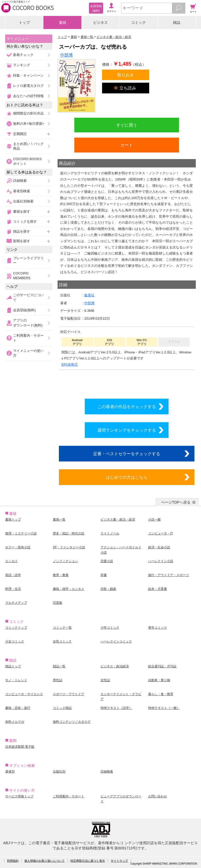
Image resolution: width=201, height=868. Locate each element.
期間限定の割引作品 (28, 113)
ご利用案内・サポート (28, 338)
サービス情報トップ (19, 796)
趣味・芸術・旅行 (18, 708)
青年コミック (158, 628)
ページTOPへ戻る (176, 502)
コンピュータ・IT (161, 533)
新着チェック (23, 55)
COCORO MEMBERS (22, 276)
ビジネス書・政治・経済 (118, 520)
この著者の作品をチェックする (127, 407)
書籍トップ (13, 520)
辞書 (104, 575)
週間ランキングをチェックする (127, 430)
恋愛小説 (107, 561)
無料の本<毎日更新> (29, 124)
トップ (24, 22)
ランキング (22, 65)
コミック (138, 22)
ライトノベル (110, 533)
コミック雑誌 (62, 708)
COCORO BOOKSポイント (27, 161)
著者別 (10, 771)
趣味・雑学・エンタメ (69, 589)
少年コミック (110, 628)
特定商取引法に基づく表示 (88, 861)
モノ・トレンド (16, 680)
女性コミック (62, 641)
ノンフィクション (65, 561)
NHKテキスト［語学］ (116, 708)
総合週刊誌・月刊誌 (162, 666)
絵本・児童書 (158, 589)
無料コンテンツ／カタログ (72, 722)
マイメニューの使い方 (28, 353)
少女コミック (15, 641)
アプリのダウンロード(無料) (28, 323)
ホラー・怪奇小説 (18, 547)
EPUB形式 (70, 365)
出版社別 (59, 771)
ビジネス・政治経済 (115, 666)
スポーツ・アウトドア (69, 694)
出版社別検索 (23, 201)
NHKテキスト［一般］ (164, 708)
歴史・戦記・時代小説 (69, 533)
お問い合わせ (158, 796)
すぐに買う (127, 125)
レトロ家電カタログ (28, 86)
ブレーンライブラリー (28, 260)
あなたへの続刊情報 (28, 96)
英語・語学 (13, 575)
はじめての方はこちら (127, 477)
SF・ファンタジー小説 (69, 547)
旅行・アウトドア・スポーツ (169, 575)
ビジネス (100, 22)
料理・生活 (13, 589)
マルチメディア (16, 603)
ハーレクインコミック (116, 641)
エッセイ (12, 561)
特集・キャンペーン (28, 75)
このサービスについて (28, 297)
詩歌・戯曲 (108, 589)
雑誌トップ (13, 666)
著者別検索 (22, 191)
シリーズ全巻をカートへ (127, 383)
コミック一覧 (62, 628)
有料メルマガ (15, 722)
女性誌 (105, 680)
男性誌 (58, 680)
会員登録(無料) (24, 310)
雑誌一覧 (59, 666)
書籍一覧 (59, 520)
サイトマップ (119, 861)
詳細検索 (20, 181)
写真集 (58, 603)
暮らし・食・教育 (161, 694)
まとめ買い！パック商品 (28, 146)
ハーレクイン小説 (161, 561)
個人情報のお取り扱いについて (44, 861)
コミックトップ (16, 628)
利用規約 (13, 861)
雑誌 (177, 22)
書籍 (63, 22)
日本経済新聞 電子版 (20, 747)
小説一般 (154, 520)
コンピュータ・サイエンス (24, 694)
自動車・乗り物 (159, 680)
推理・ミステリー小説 (21, 533)
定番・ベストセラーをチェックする (127, 454)
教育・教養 (61, 575)
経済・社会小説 (159, 547)
